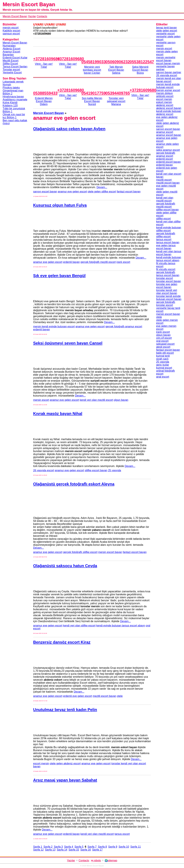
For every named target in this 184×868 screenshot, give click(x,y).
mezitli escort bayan (104, 696)
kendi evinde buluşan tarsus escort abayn (121, 626)
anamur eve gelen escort (72, 192)
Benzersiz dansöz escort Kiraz (62, 642)
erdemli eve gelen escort (78, 696)
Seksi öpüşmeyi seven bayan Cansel (68, 343)
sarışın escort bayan (45, 192)
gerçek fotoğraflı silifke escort (80, 552)
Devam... (102, 187)
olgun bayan (121, 400)
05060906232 (118, 62)
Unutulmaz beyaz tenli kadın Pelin (65, 710)
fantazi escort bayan (129, 192)
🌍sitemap (111, 860)
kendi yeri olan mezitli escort (96, 400)
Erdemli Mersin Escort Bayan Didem (44, 101)
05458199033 (94, 62)
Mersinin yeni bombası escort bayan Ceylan (92, 70)
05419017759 (94, 93)
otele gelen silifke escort (102, 192)
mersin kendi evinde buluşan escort (54, 326)
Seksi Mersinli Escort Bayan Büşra (140, 70)
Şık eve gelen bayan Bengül (59, 276)
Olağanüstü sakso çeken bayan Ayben (69, 129)
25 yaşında (115, 470)
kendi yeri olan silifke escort (79, 626)
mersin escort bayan (110, 552)
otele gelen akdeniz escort (65, 763)
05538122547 (142, 62)
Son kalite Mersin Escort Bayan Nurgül (92, 101)
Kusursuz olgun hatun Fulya (60, 205)
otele (120, 696)
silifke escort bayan (96, 470)
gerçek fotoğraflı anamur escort (124, 326)
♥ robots (96, 860)
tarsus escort (122, 834)
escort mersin (41, 763)
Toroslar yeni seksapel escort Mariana (116, 101)
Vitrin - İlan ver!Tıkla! (44, 65)
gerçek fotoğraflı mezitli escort (98, 262)
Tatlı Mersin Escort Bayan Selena (116, 70)
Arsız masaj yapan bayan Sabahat (65, 780)
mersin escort (41, 400)
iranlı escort (123, 262)
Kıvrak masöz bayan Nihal (58, 414)
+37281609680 (46, 59)
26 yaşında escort (44, 470)
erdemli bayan (72, 262)
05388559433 (45, 93)
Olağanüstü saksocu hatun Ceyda (65, 566)
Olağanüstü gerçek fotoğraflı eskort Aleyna (74, 484)
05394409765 (118, 93)
